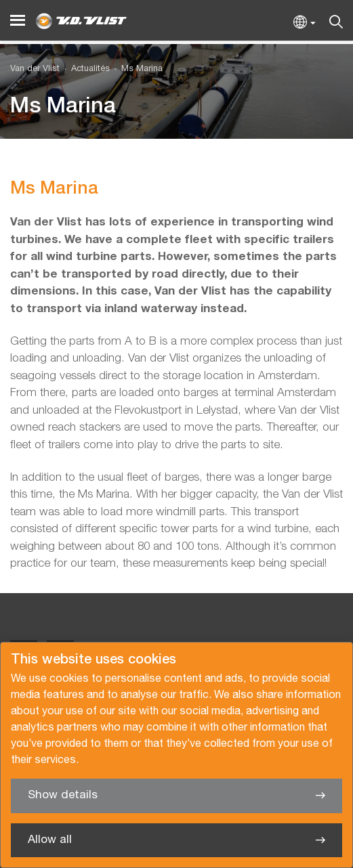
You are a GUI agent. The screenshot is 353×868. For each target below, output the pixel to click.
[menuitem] (85, 69)
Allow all (50, 840)
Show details (63, 795)
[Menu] (18, 21)
